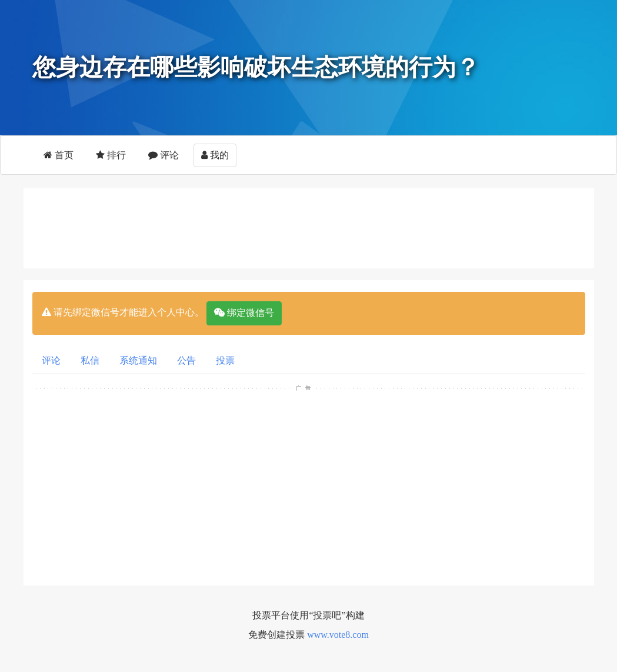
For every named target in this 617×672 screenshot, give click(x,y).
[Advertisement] (318, 226)
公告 (186, 360)
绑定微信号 (244, 313)
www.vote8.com (338, 635)
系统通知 (138, 360)
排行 (111, 155)
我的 (215, 155)
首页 (59, 155)
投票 (225, 360)
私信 (90, 360)
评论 (164, 155)
